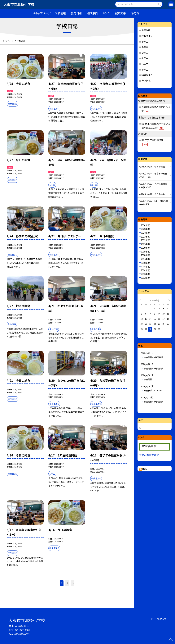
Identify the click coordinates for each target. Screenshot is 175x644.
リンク (106, 13)
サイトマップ (160, 619)
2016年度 (145, 263)
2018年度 (145, 255)
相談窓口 (92, 13)
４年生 (145, 58)
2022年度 (145, 240)
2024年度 (145, 233)
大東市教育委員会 (149, 455)
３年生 (145, 53)
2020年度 (145, 248)
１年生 (145, 42)
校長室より (147, 36)
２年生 (145, 47)
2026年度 (145, 225)
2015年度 (145, 266)
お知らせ (146, 30)
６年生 (145, 70)
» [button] (73, 583)
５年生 (145, 64)
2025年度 (145, 229)
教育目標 (76, 13)
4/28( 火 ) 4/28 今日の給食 (152, 167)
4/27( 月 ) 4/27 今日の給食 (152, 194)
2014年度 (145, 270)
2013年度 (145, 274)
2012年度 (145, 278)
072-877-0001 (22, 630)
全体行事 (146, 81)
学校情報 (60, 13)
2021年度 (145, 244)
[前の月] (140, 300)
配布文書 (120, 13)
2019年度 (145, 252)
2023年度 (145, 237)
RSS (145, 469)
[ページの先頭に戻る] (171, 640)
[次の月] (169, 300)
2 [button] (67, 583)
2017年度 (145, 259)
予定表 (135, 13)
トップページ (43, 13)
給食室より (147, 75)
